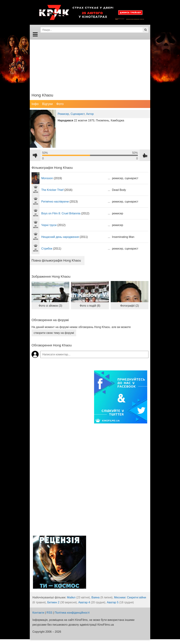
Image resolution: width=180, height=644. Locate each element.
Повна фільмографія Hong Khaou (56, 260)
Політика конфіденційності (72, 613)
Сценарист (78, 114)
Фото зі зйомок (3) (50, 306)
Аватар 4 (84, 602)
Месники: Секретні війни (130, 597)
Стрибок (47, 249)
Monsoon (47, 178)
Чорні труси (49, 225)
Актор (90, 114)
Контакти (38, 613)
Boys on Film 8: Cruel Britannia (61, 213)
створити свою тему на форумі (54, 333)
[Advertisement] (90, 64)
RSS (50, 613)
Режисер (63, 114)
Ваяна (95, 597)
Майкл (71, 597)
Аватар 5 (113, 602)
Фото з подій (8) (90, 306)
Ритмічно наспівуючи (55, 202)
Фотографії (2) (130, 306)
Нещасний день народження (60, 237)
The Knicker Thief (52, 190)
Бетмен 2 (53, 602)
